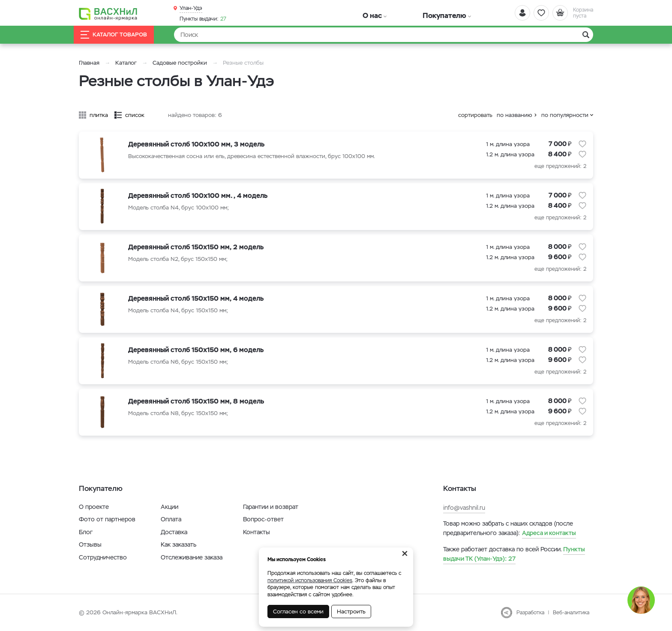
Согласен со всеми (298, 612)
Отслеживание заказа (192, 557)
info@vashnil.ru (464, 508)
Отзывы (90, 544)
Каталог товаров (123, 35)
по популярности (565, 115)
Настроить (351, 612)
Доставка (174, 532)
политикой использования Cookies (310, 580)
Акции (169, 507)
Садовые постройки (180, 63)
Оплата (171, 519)
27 (203, 18)
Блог (86, 532)
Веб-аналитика (571, 613)
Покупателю (402, 13)
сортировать (475, 115)
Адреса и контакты (549, 533)
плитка (99, 115)
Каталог (126, 63)
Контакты (256, 532)
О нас (358, 13)
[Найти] (384, 35)
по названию (514, 115)
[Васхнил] (117, 13)
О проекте (94, 507)
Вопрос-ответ (263, 519)
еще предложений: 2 (560, 166)
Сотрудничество (103, 557)
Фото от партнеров (107, 519)
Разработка (530, 613)
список (135, 115)
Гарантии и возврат (271, 507)
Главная (89, 63)
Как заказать (178, 544)
